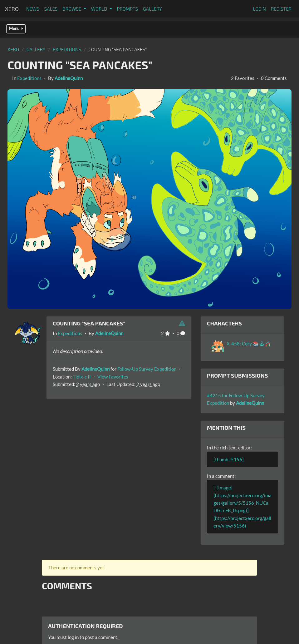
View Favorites (113, 377)
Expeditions (67, 49)
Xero (12, 9)
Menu (16, 29)
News (33, 9)
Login (259, 9)
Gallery (152, 9)
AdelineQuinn (69, 78)
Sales (51, 9)
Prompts (128, 9)
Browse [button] (72, 9)
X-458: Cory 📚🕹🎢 (249, 344)
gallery (36, 49)
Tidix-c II (82, 377)
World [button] (100, 9)
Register (281, 9)
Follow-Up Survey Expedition (147, 369)
